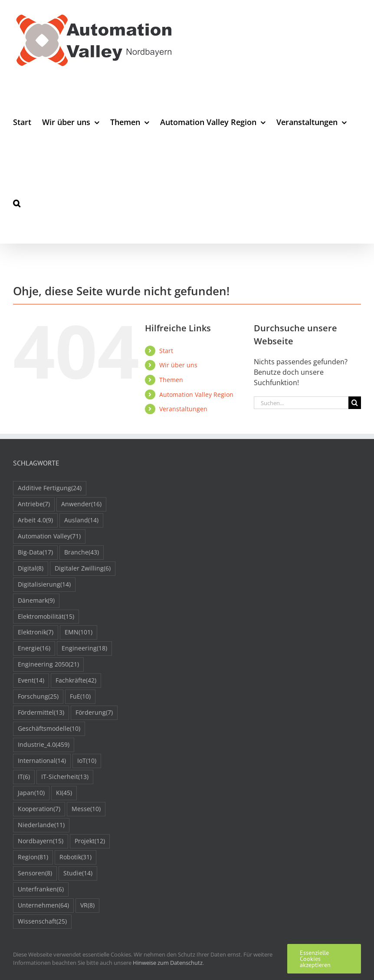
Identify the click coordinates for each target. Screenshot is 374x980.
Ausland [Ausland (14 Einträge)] (81, 520)
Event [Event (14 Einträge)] (31, 681)
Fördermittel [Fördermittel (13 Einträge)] (41, 713)
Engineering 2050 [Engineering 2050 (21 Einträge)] (48, 665)
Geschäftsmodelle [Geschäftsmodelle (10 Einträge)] (49, 729)
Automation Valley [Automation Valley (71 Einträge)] (49, 536)
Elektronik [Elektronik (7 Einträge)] (36, 632)
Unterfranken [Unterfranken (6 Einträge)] (41, 889)
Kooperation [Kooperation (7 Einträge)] (39, 809)
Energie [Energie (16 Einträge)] (34, 648)
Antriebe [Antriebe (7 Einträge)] (34, 504)
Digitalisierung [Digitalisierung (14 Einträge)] (44, 585)
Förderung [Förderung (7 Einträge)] (94, 713)
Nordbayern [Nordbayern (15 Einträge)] (41, 841)
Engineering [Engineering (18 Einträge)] (84, 648)
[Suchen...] (301, 403)
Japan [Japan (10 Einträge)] (31, 793)
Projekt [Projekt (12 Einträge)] (90, 841)
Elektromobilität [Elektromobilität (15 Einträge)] (46, 617)
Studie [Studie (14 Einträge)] (78, 873)
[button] (17, 203)
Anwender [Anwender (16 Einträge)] (81, 504)
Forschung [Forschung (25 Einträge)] (38, 697)
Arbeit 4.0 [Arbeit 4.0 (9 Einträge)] (35, 520)
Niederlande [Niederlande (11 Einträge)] (41, 825)
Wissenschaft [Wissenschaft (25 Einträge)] (42, 922)
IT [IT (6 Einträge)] (24, 777)
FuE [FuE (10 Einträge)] (80, 697)
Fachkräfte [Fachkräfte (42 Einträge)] (76, 681)
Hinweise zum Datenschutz (168, 963)
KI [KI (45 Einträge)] (64, 793)
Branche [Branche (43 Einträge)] (82, 553)
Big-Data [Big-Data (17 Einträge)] (35, 553)
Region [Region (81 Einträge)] (33, 857)
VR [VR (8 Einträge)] (87, 906)
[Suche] (355, 403)
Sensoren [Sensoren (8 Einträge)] (35, 873)
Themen (171, 380)
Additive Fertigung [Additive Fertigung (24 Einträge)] (50, 488)
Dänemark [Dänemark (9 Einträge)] (36, 601)
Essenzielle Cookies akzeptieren (315, 959)
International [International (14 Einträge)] (42, 761)
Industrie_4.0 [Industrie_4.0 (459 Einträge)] (44, 745)
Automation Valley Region (196, 394)
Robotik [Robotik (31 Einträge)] (75, 857)
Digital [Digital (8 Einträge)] (31, 569)
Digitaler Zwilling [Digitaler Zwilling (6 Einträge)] (83, 569)
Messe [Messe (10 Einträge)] (86, 809)
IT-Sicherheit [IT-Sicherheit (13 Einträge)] (65, 777)
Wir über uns (178, 365)
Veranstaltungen (183, 409)
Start (166, 351)
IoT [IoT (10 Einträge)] (87, 761)
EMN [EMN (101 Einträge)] (79, 632)
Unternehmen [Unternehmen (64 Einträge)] (43, 906)
